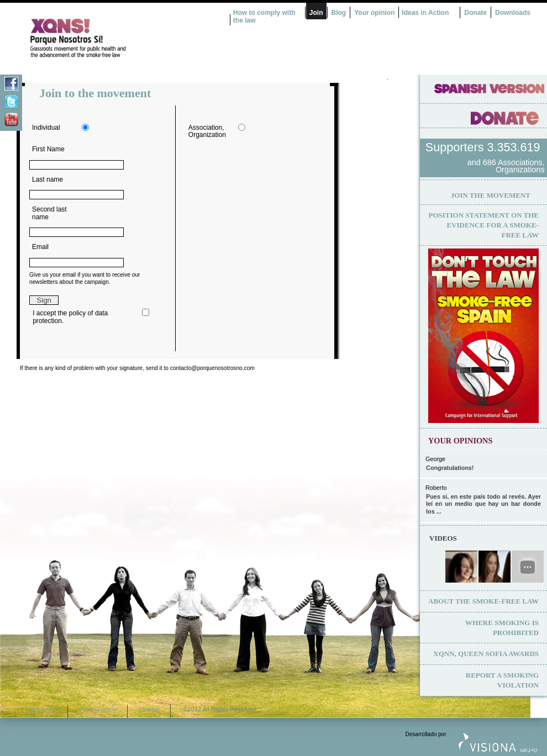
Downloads (513, 13)
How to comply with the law (264, 17)
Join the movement (491, 195)
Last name (48, 179)
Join (316, 13)
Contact (149, 710)
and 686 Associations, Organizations (506, 166)
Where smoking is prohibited (502, 628)
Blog (339, 13)
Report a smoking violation (502, 680)
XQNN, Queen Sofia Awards (486, 654)
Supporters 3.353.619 (485, 147)
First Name (48, 149)
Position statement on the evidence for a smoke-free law (483, 225)
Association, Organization (207, 131)
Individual (46, 128)
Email (40, 247)
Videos (443, 538)
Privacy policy (98, 710)
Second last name (49, 213)
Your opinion (374, 13)
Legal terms (41, 710)
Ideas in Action (425, 13)
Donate (475, 13)
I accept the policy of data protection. (70, 317)
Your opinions (460, 441)
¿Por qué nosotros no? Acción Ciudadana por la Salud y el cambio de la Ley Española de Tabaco (119, 38)
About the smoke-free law (483, 601)
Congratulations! (450, 468)
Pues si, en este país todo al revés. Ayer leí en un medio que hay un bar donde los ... (483, 504)
